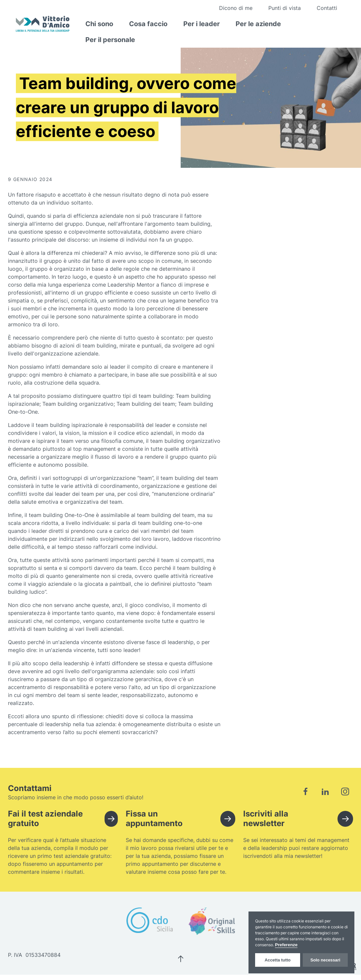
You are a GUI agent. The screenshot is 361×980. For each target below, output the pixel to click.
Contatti (327, 8)
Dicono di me (236, 8)
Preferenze (286, 945)
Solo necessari (325, 960)
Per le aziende (258, 24)
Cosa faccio (148, 24)
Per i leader (202, 24)
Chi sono (99, 24)
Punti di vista (285, 8)
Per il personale (110, 40)
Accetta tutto (278, 960)
